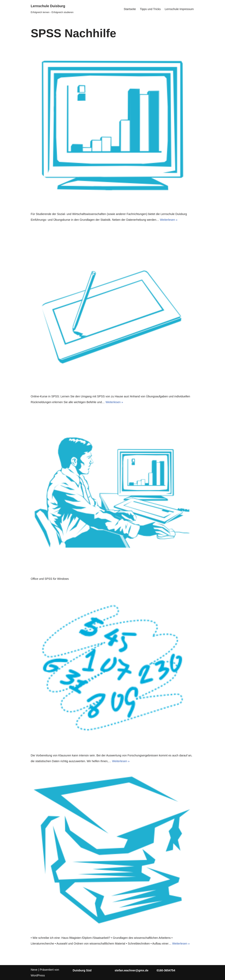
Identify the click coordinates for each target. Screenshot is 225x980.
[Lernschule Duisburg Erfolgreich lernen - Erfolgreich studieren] (52, 9)
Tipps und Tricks (150, 9)
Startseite (130, 9)
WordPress (38, 975)
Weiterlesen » (169, 220)
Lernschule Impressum (179, 9)
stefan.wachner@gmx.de (132, 970)
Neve (34, 970)
